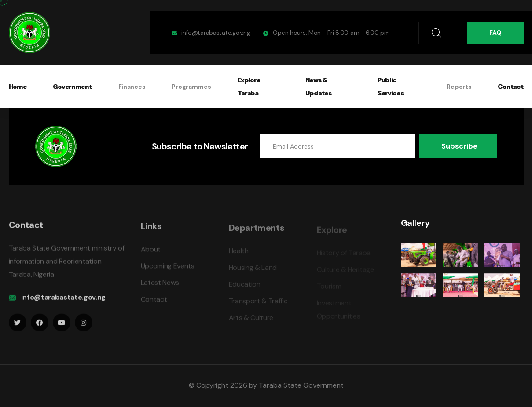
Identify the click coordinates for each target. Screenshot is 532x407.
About (151, 253)
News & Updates (319, 87)
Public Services (391, 87)
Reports (459, 87)
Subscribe (459, 146)
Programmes (191, 87)
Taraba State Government (301, 385)
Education (245, 288)
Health (239, 254)
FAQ (495, 33)
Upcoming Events (168, 270)
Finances (132, 87)
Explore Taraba (249, 87)
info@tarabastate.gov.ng (216, 33)
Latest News (160, 286)
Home (18, 87)
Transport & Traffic (258, 304)
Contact (510, 87)
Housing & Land (253, 271)
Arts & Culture (251, 321)
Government (72, 87)
